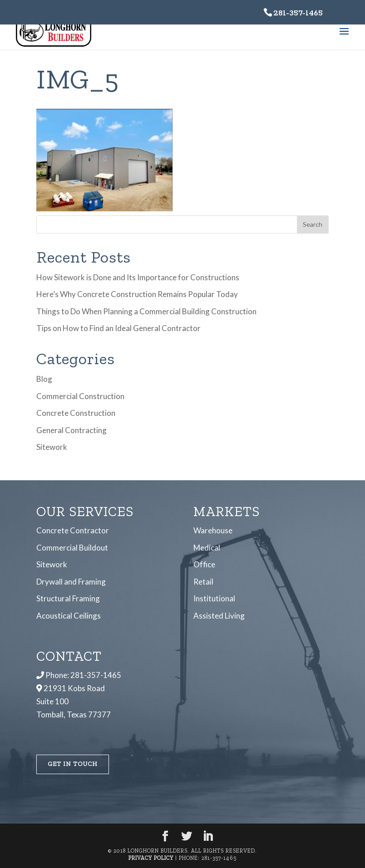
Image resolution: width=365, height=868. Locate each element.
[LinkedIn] (208, 836)
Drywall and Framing (71, 581)
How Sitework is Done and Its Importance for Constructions (138, 277)
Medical (207, 548)
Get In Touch (73, 763)
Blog (44, 379)
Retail (203, 581)
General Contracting (72, 430)
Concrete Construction (76, 413)
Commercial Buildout (72, 548)
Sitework (52, 447)
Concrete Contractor (73, 530)
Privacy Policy (151, 858)
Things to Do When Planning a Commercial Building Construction (146, 311)
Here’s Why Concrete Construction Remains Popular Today (137, 294)
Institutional (214, 598)
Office (204, 564)
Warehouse (213, 530)
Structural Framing (68, 598)
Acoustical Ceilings (69, 615)
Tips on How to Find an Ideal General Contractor (118, 328)
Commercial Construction (80, 396)
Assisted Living (219, 615)
